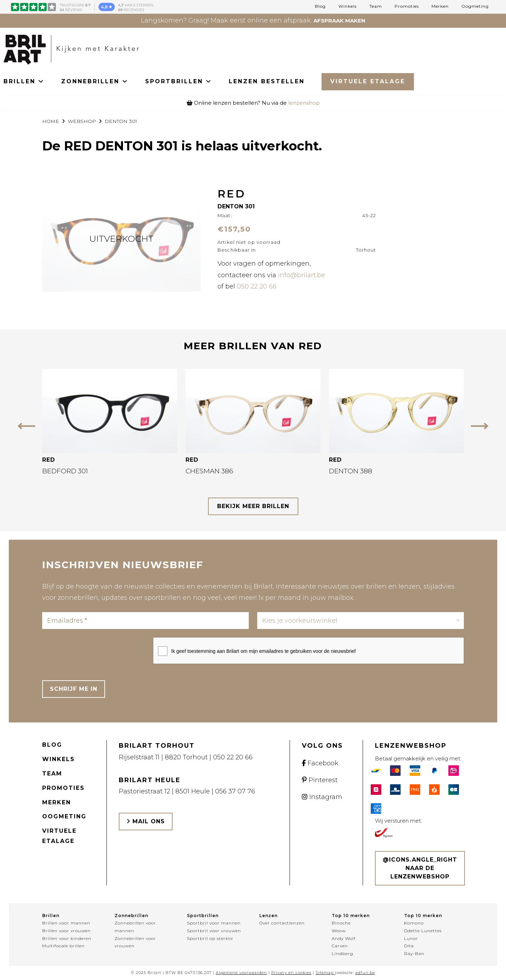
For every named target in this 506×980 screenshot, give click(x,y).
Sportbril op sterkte (210, 938)
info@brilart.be (301, 275)
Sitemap (325, 973)
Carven (340, 946)
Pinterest (320, 780)
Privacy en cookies (291, 973)
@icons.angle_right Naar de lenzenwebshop (420, 868)
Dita (409, 946)
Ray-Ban (414, 953)
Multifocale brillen (63, 946)
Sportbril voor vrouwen (214, 931)
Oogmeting (475, 6)
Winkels (348, 6)
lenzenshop (304, 103)
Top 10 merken (351, 916)
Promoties (407, 6)
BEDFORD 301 (65, 471)
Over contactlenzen (282, 923)
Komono (414, 923)
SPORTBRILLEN (179, 81)
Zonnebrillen (131, 916)
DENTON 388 (351, 471)
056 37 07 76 (235, 791)
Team (376, 6)
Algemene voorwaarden (241, 973)
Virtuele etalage (59, 836)
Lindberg (342, 953)
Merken (440, 6)
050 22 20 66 (257, 286)
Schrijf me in (74, 689)
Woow (339, 931)
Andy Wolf (344, 938)
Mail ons (146, 821)
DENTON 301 (121, 121)
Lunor (411, 938)
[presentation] (96, 651)
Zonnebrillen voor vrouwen (135, 942)
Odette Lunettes (423, 931)
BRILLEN (24, 81)
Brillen (51, 916)
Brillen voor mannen (66, 923)
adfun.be (365, 973)
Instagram (322, 797)
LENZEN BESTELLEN (267, 81)
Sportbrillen (203, 916)
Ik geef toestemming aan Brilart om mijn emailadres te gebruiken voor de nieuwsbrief (263, 651)
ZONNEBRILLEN (95, 81)
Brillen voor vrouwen (66, 931)
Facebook (320, 763)
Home (51, 121)
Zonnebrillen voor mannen (135, 927)
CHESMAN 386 (209, 471)
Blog (320, 6)
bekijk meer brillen (253, 506)
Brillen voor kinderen (67, 938)
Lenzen (268, 916)
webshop (82, 121)
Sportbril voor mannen (214, 923)
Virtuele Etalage (368, 81)
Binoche (341, 923)
